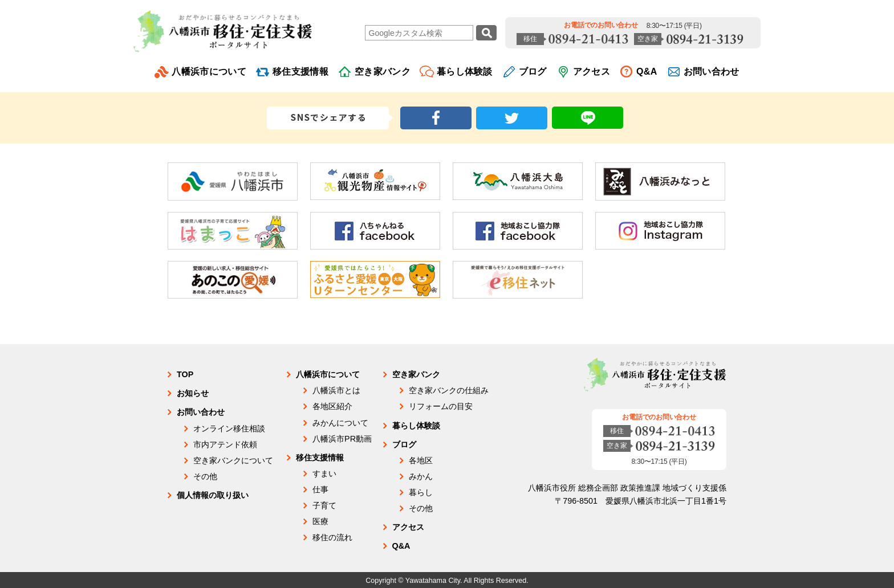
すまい (324, 473)
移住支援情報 (300, 72)
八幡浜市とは (336, 390)
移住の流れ (332, 537)
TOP (185, 374)
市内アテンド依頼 (225, 444)
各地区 (421, 460)
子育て (324, 505)
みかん (421, 476)
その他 (205, 476)
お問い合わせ (712, 72)
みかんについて (340, 423)
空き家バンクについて (233, 460)
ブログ (533, 72)
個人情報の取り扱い (213, 495)
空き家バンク (383, 72)
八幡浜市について (209, 72)
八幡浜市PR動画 (342, 439)
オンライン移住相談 (229, 428)
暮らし (421, 492)
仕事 (320, 489)
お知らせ (193, 393)
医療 (320, 521)
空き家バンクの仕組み (449, 390)
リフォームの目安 (441, 406)
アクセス (592, 72)
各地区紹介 (332, 406)
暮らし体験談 (465, 72)
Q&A (647, 72)
